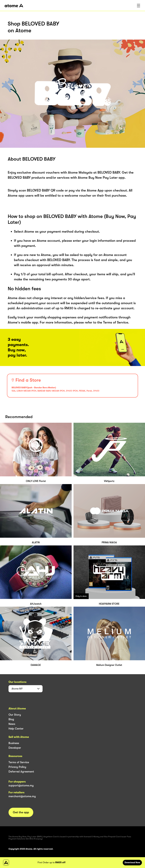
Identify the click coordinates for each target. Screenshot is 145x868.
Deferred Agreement (21, 772)
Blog (11, 719)
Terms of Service (19, 762)
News (12, 724)
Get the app (21, 812)
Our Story (15, 715)
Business (14, 743)
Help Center (16, 729)
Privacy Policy (17, 767)
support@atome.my (21, 785)
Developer (15, 748)
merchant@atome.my (22, 796)
